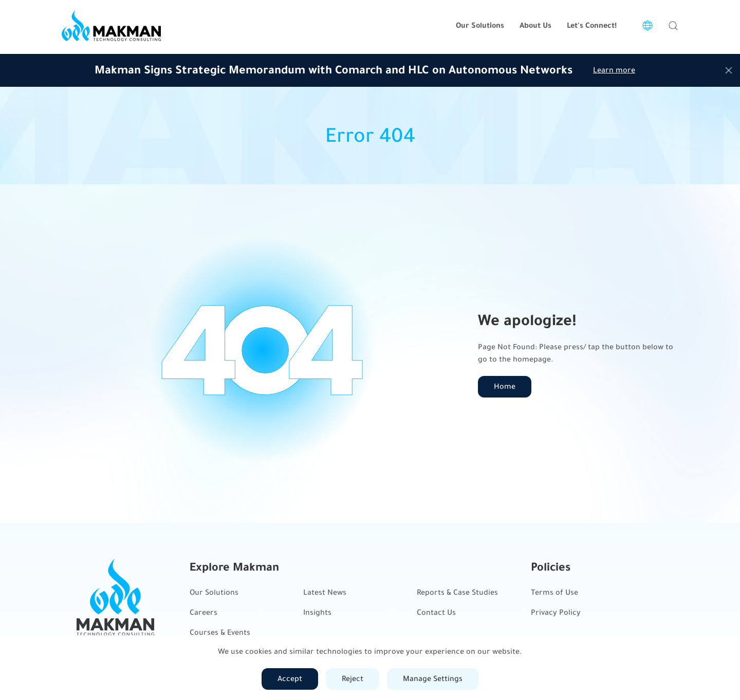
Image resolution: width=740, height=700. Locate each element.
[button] (673, 26)
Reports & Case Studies (457, 592)
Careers (203, 612)
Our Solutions (214, 592)
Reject (353, 679)
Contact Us (436, 612)
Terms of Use (554, 592)
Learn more (614, 70)
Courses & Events (220, 632)
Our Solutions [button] (480, 25)
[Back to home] (111, 26)
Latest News (325, 592)
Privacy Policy (556, 612)
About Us (535, 25)
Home (505, 386)
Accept (290, 679)
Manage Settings (433, 679)
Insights (317, 612)
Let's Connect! (592, 25)
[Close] (729, 70)
